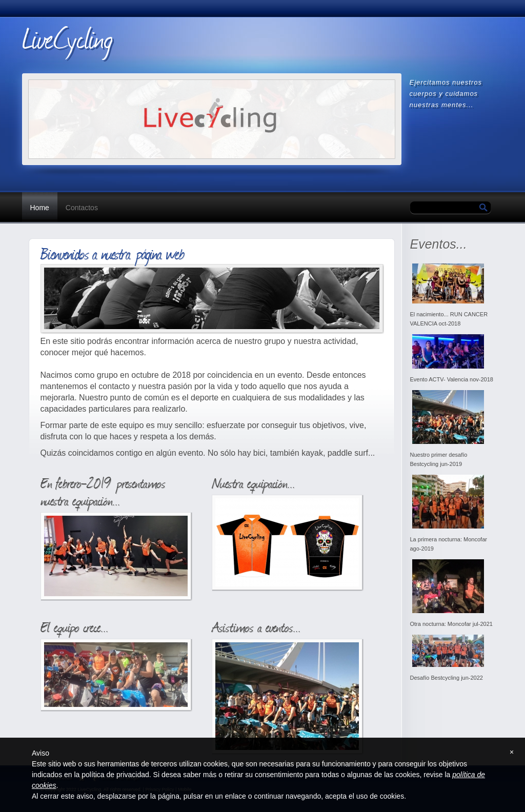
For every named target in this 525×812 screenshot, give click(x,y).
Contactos (82, 208)
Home (40, 208)
